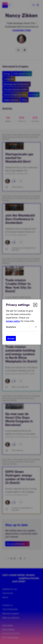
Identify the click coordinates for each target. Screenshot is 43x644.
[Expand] (21, 327)
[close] (35, 305)
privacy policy (13, 321)
